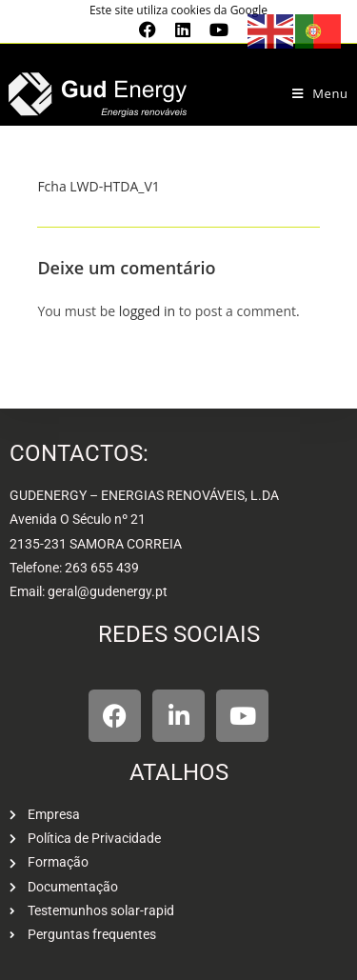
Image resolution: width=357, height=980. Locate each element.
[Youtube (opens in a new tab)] (214, 30)
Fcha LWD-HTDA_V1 (98, 186)
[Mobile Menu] (320, 93)
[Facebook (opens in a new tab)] (148, 30)
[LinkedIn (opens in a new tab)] (183, 30)
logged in (147, 311)
